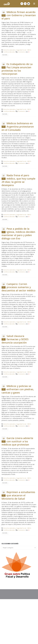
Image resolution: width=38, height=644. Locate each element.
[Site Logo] (7, 4)
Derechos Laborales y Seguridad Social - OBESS (17, 50)
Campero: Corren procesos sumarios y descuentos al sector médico (19, 287)
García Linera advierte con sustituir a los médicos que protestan (17, 441)
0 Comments (21, 52)
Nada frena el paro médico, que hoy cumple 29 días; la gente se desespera (18, 180)
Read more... (5, 55)
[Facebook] (22, 4)
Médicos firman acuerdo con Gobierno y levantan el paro (19, 15)
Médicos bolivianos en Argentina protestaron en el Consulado (18, 127)
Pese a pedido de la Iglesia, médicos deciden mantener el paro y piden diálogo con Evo (18, 234)
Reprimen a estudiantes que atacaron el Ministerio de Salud (18, 495)
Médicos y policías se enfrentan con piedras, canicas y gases (18, 389)
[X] (25, 4)
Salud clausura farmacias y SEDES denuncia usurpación (15, 339)
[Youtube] (29, 4)
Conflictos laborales (9, 52)
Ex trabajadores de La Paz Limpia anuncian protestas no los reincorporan (17, 69)
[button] (34, 4)
